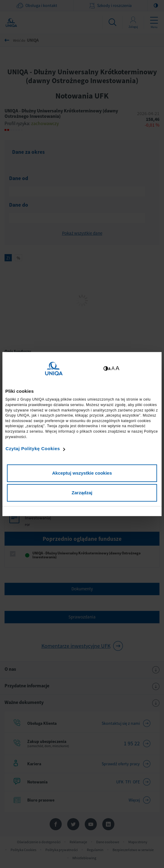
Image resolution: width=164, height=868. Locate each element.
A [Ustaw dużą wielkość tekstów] (118, 368)
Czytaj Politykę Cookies (33, 449)
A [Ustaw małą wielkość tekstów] (109, 369)
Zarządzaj (82, 493)
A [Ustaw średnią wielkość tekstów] (113, 368)
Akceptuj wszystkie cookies (82, 473)
